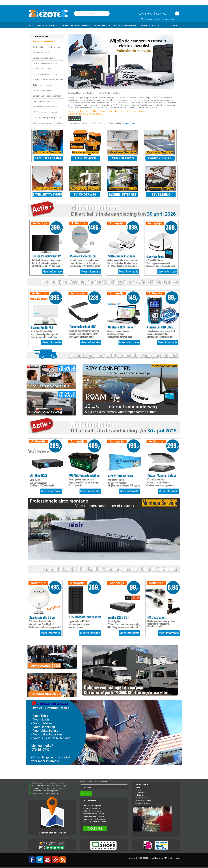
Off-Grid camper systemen (45, 112)
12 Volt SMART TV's (42, 69)
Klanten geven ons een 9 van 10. (45, 793)
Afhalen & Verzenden (143, 800)
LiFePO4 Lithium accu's (43, 101)
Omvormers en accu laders (45, 107)
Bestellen (138, 790)
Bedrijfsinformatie (142, 795)
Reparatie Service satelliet (93, 814)
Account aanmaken (172, 2)
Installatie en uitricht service (94, 819)
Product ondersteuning (92, 808)
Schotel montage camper (44, 58)
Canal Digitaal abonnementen (46, 74)
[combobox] (92, 13)
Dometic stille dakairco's (44, 90)
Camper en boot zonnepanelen (47, 96)
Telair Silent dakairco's (43, 85)
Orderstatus (139, 792)
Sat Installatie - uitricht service (47, 47)
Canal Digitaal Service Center (94, 822)
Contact (138, 787)
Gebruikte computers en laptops (48, 123)
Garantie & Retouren (143, 803)
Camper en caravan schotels (46, 63)
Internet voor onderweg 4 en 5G (48, 80)
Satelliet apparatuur (42, 52)
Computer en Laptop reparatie (47, 118)
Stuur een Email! (129, 123)
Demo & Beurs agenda (92, 806)
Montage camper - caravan (94, 816)
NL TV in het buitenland (92, 811)
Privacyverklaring (141, 798)
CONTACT (162, 14)
